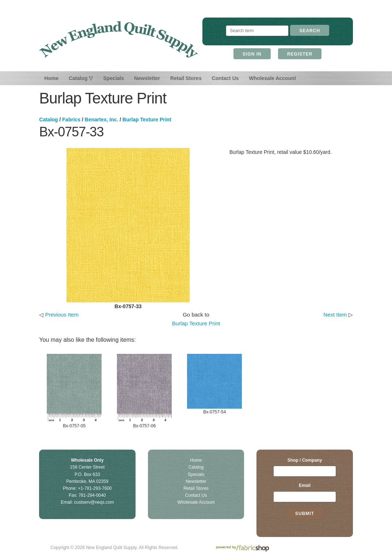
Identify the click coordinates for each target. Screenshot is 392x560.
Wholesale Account (273, 78)
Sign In (252, 54)
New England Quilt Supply (119, 39)
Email (305, 485)
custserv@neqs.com (94, 502)
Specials (113, 78)
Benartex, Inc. (102, 120)
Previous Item (62, 315)
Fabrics (71, 120)
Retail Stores (186, 78)
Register (300, 54)
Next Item (335, 315)
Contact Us (225, 78)
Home (51, 78)
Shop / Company (305, 460)
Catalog (48, 120)
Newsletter (147, 78)
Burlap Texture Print (147, 120)
